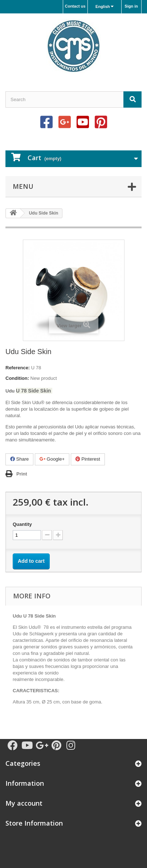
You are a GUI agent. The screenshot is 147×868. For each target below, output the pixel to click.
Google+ (52, 459)
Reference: (18, 368)
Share (19, 459)
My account (24, 803)
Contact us (75, 6)
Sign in (131, 6)
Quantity (22, 524)
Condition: (17, 378)
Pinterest (88, 459)
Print (22, 474)
